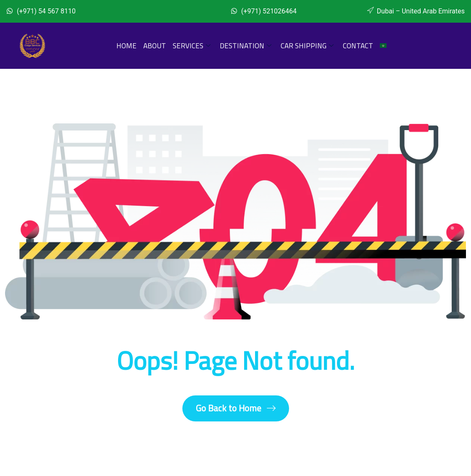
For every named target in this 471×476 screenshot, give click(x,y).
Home (126, 46)
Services (192, 46)
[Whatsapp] (156, 10)
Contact (358, 46)
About (155, 46)
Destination (246, 46)
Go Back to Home (236, 408)
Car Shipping (307, 46)
